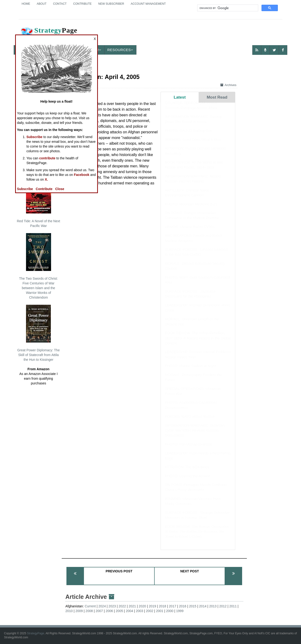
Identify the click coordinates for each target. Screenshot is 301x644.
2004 (129, 611)
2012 (223, 606)
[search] (227, 8)
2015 (193, 606)
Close (60, 189)
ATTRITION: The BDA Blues (187, 472)
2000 (170, 611)
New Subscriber (111, 4)
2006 (109, 611)
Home (26, 4)
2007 (99, 611)
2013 (213, 606)
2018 (163, 606)
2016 (183, 606)
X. (46, 179)
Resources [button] (120, 50)
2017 (172, 606)
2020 (142, 606)
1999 (180, 611)
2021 (132, 606)
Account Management (148, 4)
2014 (203, 606)
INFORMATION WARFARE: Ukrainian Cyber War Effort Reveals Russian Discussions (195, 435)
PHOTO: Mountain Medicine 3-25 (191, 209)
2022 (122, 606)
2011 (233, 606)
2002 (150, 611)
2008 (89, 611)
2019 (152, 606)
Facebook (81, 175)
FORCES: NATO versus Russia (190, 421)
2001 (160, 611)
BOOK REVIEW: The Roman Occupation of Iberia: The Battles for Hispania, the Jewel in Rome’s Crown (197, 536)
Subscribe (35, 137)
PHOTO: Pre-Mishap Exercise (188, 449)
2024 (102, 606)
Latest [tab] (180, 97)
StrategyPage (36, 633)
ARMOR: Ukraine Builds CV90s (190, 231)
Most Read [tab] (217, 97)
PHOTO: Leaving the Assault (188, 481)
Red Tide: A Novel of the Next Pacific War (38, 202)
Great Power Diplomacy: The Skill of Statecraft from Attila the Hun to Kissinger (38, 333)
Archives (228, 85)
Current (90, 606)
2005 (119, 611)
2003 (139, 611)
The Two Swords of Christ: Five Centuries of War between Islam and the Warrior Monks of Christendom (39, 266)
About (41, 4)
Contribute (83, 4)
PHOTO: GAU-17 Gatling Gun (188, 135)
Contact (60, 4)
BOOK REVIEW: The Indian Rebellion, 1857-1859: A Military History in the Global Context (198, 343)
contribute (47, 158)
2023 (112, 606)
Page (49, 34)
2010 (69, 611)
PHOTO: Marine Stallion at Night (190, 370)
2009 (79, 611)
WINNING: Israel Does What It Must (193, 144)
